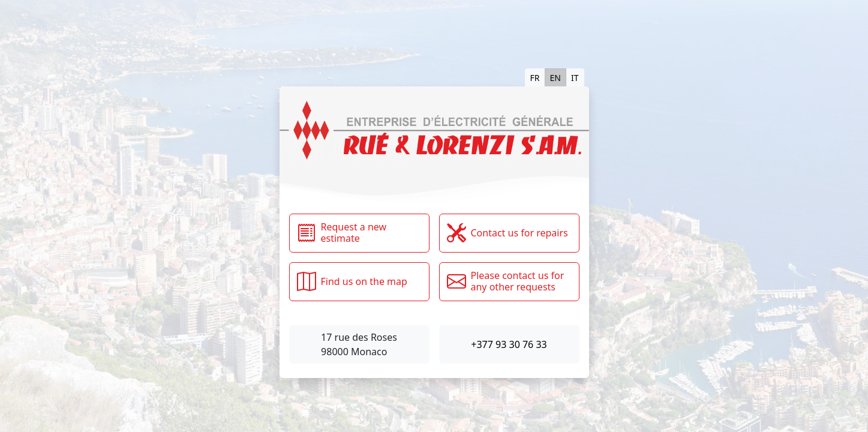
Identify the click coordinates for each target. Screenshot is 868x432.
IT (575, 78)
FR (535, 78)
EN (555, 78)
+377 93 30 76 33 (509, 344)
